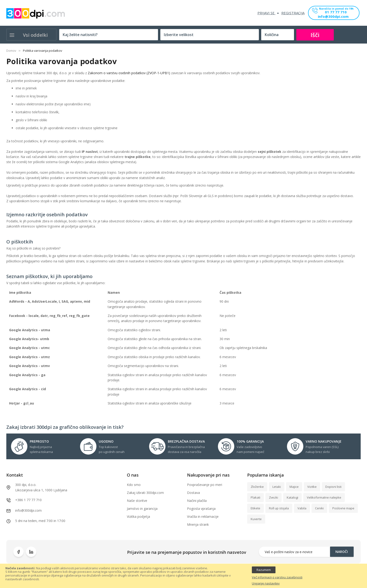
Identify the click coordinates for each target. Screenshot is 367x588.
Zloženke (257, 487)
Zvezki (273, 497)
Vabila (302, 508)
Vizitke (312, 487)
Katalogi (292, 497)
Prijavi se (266, 13)
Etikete (255, 508)
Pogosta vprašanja (201, 509)
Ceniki (319, 508)
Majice (294, 487)
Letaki (277, 487)
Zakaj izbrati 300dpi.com (145, 493)
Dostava (193, 493)
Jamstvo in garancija (142, 509)
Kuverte (256, 519)
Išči (315, 35)
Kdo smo (134, 485)
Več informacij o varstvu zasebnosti (277, 577)
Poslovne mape (343, 508)
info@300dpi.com (333, 17)
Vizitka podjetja (138, 516)
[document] (183, 576)
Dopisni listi (333, 487)
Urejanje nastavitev (266, 584)
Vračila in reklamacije (203, 516)
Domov (11, 51)
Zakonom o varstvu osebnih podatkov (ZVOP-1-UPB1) (129, 73)
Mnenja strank (198, 524)
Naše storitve (137, 501)
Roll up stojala (279, 508)
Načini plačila (197, 501)
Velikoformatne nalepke (324, 497)
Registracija (293, 13)
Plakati (255, 497)
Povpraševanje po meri (205, 485)
